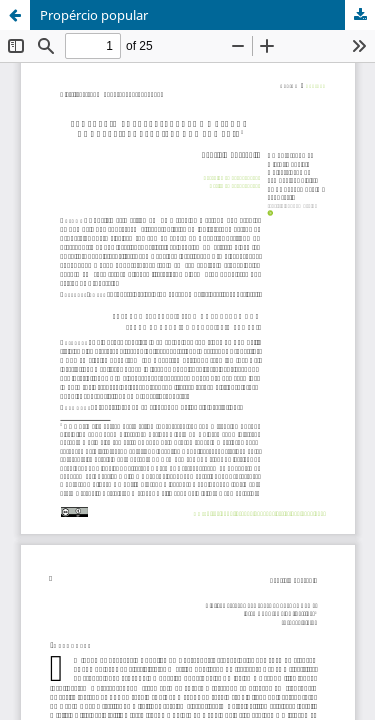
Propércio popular (94, 15)
